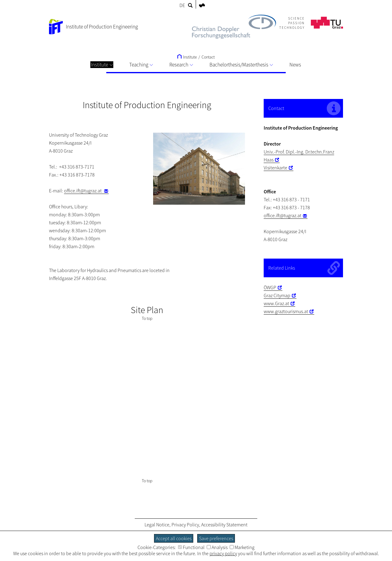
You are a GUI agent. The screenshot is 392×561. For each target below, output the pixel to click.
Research (181, 65)
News (295, 65)
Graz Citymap (277, 295)
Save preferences (216, 538)
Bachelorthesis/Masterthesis (241, 65)
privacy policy (223, 553)
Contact (208, 57)
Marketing (242, 547)
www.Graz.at (276, 303)
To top (147, 318)
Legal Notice (157, 525)
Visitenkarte (275, 168)
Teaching (141, 65)
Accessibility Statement (224, 525)
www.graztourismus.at (286, 311)
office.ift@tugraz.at (83, 191)
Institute (102, 65)
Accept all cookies (174, 538)
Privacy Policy (185, 525)
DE (182, 5)
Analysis (217, 547)
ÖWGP (270, 287)
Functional (191, 547)
